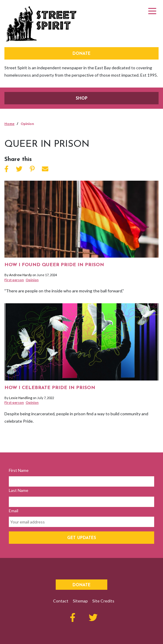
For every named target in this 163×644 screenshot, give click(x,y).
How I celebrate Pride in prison (50, 388)
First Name (19, 470)
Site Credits (103, 601)
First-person (14, 280)
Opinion (32, 280)
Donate (81, 54)
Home (9, 124)
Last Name (19, 490)
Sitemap (80, 601)
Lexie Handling (21, 398)
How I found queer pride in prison (54, 265)
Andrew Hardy (20, 275)
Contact (61, 601)
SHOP (82, 99)
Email (14, 511)
